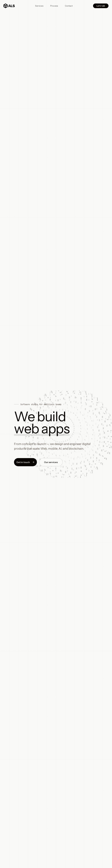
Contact (69, 6)
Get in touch (25, 463)
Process (54, 6)
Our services (51, 463)
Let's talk (101, 6)
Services (39, 6)
